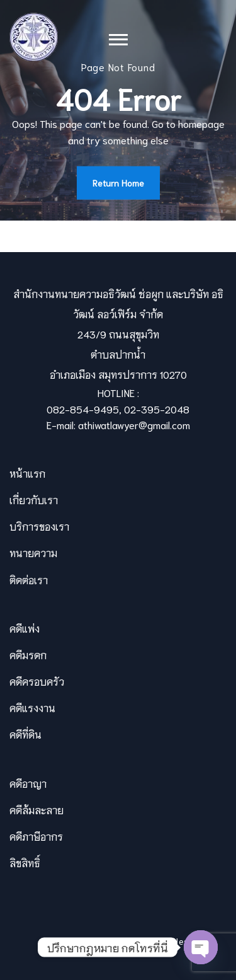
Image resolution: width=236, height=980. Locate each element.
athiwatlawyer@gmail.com (134, 424)
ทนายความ (33, 552)
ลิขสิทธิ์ (25, 862)
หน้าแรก (27, 473)
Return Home (118, 183)
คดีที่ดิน (25, 734)
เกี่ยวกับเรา (34, 499)
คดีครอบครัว (37, 681)
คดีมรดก (28, 654)
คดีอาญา (28, 783)
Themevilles (163, 941)
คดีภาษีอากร (36, 836)
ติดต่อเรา (29, 579)
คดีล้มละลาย (37, 810)
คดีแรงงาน (32, 707)
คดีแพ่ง (25, 628)
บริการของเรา (39, 526)
